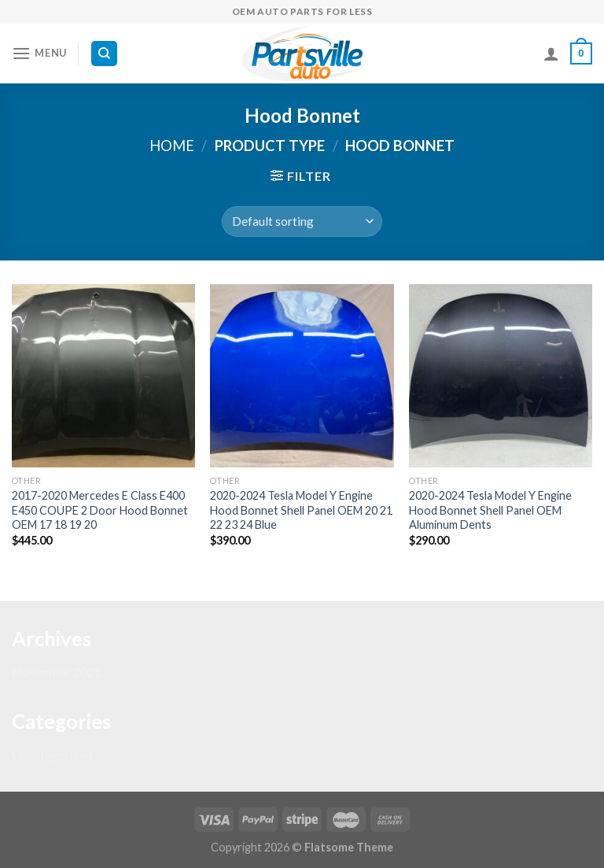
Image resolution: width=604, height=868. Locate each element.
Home (172, 146)
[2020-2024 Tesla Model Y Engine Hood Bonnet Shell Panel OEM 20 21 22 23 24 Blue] (302, 376)
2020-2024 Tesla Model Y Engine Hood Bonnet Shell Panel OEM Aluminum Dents (490, 510)
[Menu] (39, 53)
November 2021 (57, 672)
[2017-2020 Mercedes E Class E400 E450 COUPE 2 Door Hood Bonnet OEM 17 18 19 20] (103, 376)
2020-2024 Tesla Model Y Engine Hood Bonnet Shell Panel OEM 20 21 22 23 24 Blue (301, 510)
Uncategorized (52, 754)
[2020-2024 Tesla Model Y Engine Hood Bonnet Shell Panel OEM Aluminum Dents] (501, 376)
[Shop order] (302, 222)
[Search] (104, 54)
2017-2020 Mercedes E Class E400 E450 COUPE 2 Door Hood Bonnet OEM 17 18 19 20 (100, 510)
